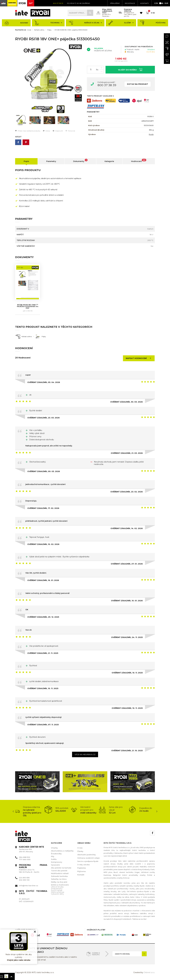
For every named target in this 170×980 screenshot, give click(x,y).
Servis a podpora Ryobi (88, 861)
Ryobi (151, 134)
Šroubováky (56, 854)
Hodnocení (139, 161)
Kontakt (81, 875)
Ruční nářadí (57, 890)
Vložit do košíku (130, 69)
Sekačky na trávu (59, 879)
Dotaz (47, 131)
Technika (48, 23)
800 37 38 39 (107, 85)
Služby (121, 23)
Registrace (130, 3)
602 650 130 (24, 880)
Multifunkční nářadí (60, 873)
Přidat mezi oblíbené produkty (28, 131)
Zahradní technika (59, 876)
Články (80, 851)
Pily (53, 856)
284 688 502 (25, 857)
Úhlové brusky (57, 887)
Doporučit (58, 131)
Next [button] (157, 811)
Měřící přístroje (58, 892)
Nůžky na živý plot (59, 882)
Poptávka (82, 868)
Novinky (16, 23)
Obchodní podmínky (87, 855)
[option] (49, 74)
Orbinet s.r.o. (149, 972)
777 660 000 (25, 859)
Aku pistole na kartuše (61, 868)
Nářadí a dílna (85, 23)
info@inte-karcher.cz (29, 886)
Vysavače (55, 865)
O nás (80, 848)
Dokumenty (80, 161)
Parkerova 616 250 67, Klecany (31, 849)
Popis (26, 161)
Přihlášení (115, 3)
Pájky (49, 30)
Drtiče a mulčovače (60, 885)
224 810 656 (24, 878)
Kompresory (57, 862)
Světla (54, 859)
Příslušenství (57, 889)
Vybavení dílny (57, 894)
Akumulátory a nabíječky (62, 851)
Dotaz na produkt (138, 84)
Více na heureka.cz (85, 754)
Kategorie (109, 161)
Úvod (29, 30)
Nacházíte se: (21, 30)
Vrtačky (54, 848)
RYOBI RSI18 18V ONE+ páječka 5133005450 (71, 30)
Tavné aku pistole (59, 871)
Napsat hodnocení (139, 358)
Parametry (51, 161)
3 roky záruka (83, 865)
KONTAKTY (145, 3)
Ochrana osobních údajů (88, 858)
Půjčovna (153, 23)
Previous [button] (13, 811)
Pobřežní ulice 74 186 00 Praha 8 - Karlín (33, 869)
